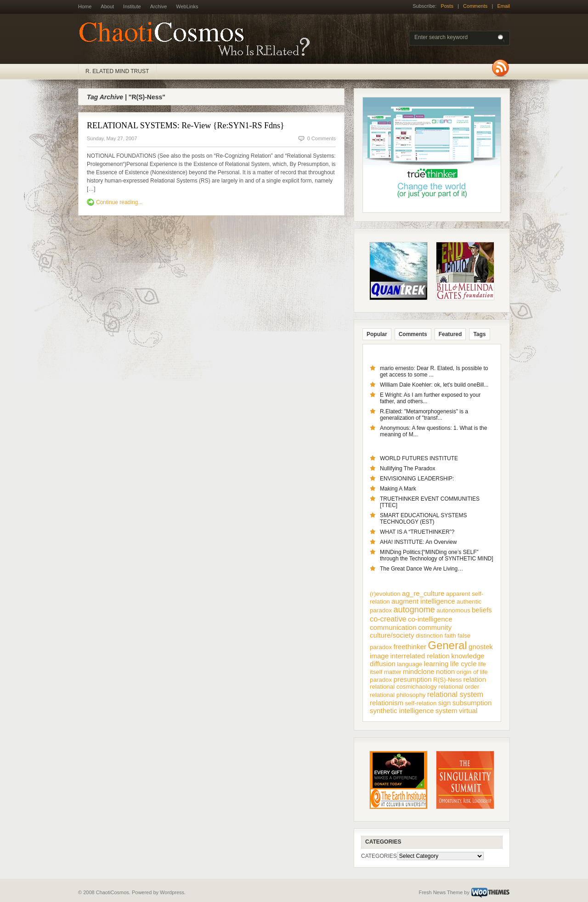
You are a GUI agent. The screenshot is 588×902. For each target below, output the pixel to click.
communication (393, 627)
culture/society (392, 635)
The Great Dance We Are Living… (421, 569)
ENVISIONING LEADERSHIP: (417, 479)
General (447, 645)
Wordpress (172, 892)
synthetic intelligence (402, 711)
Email (503, 6)
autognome (414, 610)
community (435, 627)
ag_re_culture (423, 593)
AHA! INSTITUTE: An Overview (418, 542)
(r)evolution (385, 594)
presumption (413, 679)
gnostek (481, 647)
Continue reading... (119, 202)
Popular (377, 334)
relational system (455, 694)
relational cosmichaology (403, 687)
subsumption (472, 703)
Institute (132, 6)
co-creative (388, 619)
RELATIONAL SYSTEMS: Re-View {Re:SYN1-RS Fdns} (186, 126)
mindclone (419, 671)
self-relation (421, 703)
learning (436, 664)
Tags (479, 334)
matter (393, 672)
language (410, 664)
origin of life (472, 672)
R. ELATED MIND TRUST (117, 71)
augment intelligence (423, 601)
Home (85, 6)
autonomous (453, 610)
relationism (387, 703)
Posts (447, 6)
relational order (459, 687)
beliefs (482, 610)
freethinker (410, 647)
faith (450, 636)
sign (445, 703)
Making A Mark (398, 489)
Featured (450, 334)
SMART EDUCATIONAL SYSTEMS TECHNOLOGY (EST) (424, 519)
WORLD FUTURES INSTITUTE (419, 458)
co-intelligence (430, 619)
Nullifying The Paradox (408, 468)
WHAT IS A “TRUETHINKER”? (417, 532)
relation (475, 679)
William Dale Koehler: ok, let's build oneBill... (434, 385)
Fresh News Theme (441, 892)
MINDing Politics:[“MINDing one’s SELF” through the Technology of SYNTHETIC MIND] (437, 555)
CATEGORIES (379, 856)
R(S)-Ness (447, 680)
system (447, 711)
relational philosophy (398, 695)
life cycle (464, 664)
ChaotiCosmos (198, 39)
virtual (468, 711)
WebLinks (187, 6)
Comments (475, 6)
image (379, 656)
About (107, 6)
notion (445, 671)
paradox (381, 680)
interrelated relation (420, 656)
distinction (429, 636)
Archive (159, 6)
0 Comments (322, 138)
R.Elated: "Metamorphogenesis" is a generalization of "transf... (424, 415)
